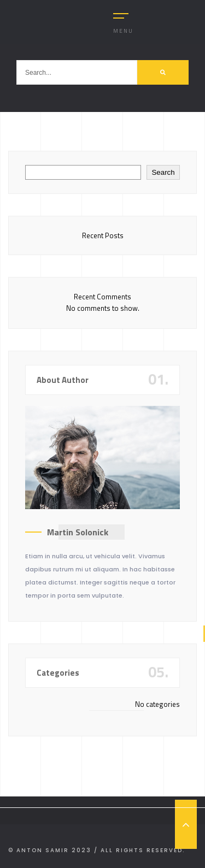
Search (163, 172)
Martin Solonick (78, 532)
